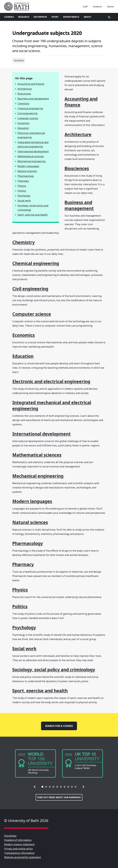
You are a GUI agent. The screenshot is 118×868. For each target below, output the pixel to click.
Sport (55, 17)
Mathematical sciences (31, 156)
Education (23, 128)
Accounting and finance (31, 84)
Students (97, 7)
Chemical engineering (30, 108)
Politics (22, 191)
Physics (22, 186)
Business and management (33, 99)
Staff (85, 7)
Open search (109, 17)
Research (24, 17)
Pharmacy (23, 181)
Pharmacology (26, 176)
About (88, 17)
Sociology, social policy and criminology (33, 208)
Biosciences (24, 94)
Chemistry (23, 104)
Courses (9, 17)
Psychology (24, 196)
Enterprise (40, 17)
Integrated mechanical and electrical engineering (33, 144)
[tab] (42, 787)
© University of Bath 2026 (26, 820)
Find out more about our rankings (59, 797)
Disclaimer (10, 836)
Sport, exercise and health (33, 215)
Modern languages (28, 166)
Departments (71, 17)
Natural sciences (27, 171)
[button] (35, 787)
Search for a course (59, 726)
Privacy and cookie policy (18, 849)
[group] (35, 763)
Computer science (28, 118)
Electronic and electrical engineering (31, 135)
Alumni (110, 7)
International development (33, 151)
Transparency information (19, 853)
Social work (24, 201)
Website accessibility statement (23, 857)
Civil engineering (27, 113)
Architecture (25, 89)
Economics (24, 123)
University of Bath (18, 6)
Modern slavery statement (19, 844)
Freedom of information (18, 840)
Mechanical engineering (31, 161)
